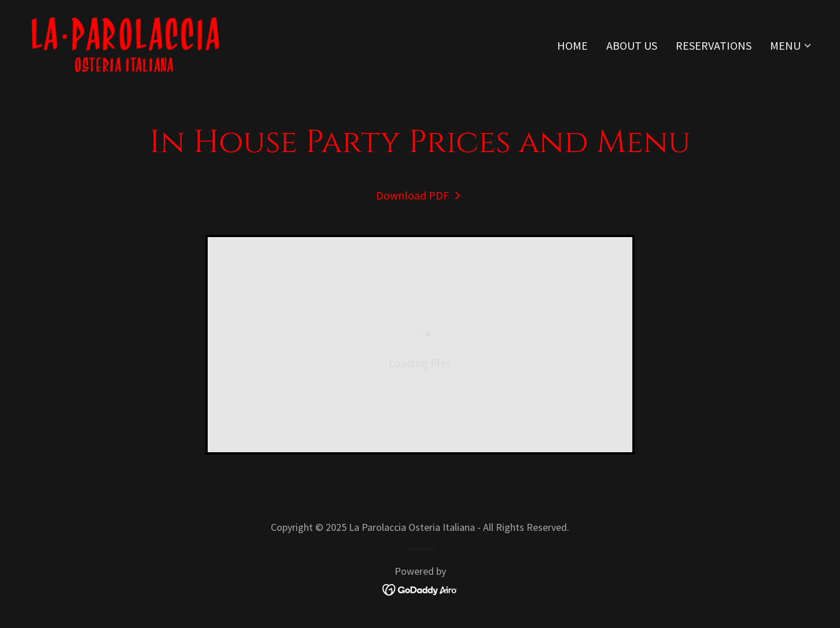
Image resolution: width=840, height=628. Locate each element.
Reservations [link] (714, 45)
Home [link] (572, 45)
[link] (125, 43)
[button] (791, 46)
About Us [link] (632, 45)
